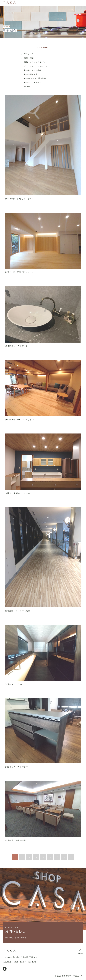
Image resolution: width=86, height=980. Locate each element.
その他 (27, 87)
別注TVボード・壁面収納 (35, 78)
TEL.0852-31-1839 (11, 962)
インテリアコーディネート (36, 66)
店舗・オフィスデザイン (35, 62)
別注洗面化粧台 (31, 74)
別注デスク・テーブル (34, 83)
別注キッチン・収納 (33, 70)
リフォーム (29, 54)
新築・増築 (29, 58)
